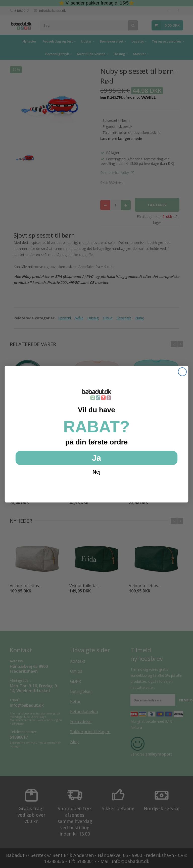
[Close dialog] (182, 372)
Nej (96, 472)
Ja (96, 458)
